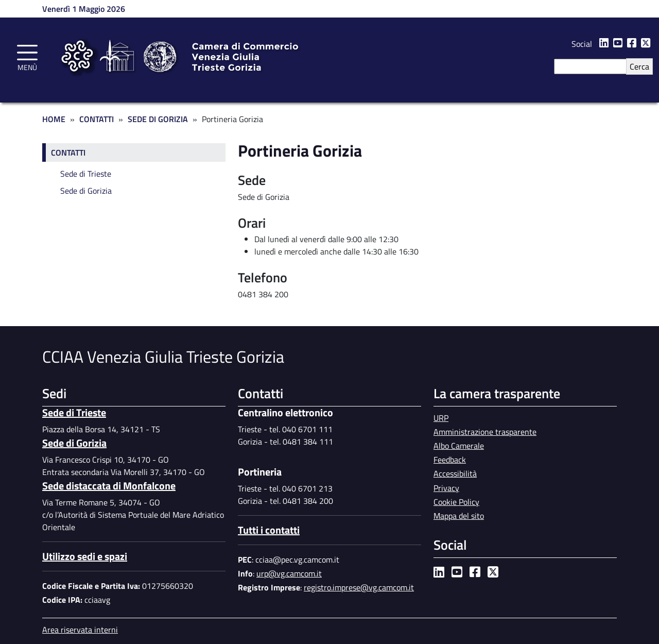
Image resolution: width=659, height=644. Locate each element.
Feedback (450, 460)
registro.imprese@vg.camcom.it (359, 587)
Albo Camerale (459, 446)
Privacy (446, 488)
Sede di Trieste (86, 174)
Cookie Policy (456, 502)
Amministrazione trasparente (485, 432)
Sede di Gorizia (158, 119)
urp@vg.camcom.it (289, 573)
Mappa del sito (459, 516)
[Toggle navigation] (27, 56)
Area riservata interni (80, 630)
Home (54, 119)
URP (441, 418)
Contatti (97, 119)
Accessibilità (455, 473)
